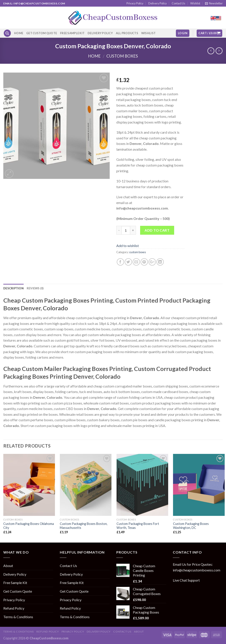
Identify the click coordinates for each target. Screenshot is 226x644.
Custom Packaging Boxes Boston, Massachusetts (84, 526)
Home (19, 33)
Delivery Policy (158, 3)
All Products (127, 33)
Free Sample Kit (72, 33)
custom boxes (122, 56)
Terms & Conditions (18, 617)
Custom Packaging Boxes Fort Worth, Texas (138, 526)
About (8, 566)
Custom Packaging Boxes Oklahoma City (29, 526)
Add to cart (157, 230)
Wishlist (195, 3)
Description (13, 288)
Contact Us (178, 3)
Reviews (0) (35, 288)
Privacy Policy (135, 3)
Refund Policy (14, 608)
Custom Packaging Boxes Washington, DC (191, 526)
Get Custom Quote (42, 33)
